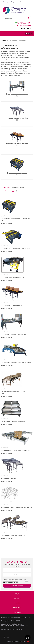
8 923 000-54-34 (25, 618)
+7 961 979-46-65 (24, 26)
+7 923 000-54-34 (24, 23)
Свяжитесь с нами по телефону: (11, 618)
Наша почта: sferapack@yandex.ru (12, 624)
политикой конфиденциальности (10, 581)
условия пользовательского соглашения (16, 581)
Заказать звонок (26, 29)
